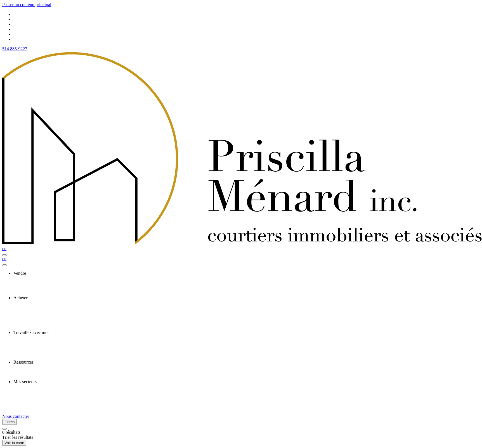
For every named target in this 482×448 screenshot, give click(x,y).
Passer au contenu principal (27, 5)
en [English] (4, 249)
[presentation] (247, 273)
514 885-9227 (15, 49)
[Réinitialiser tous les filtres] (4, 429)
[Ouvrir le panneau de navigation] (4, 255)
